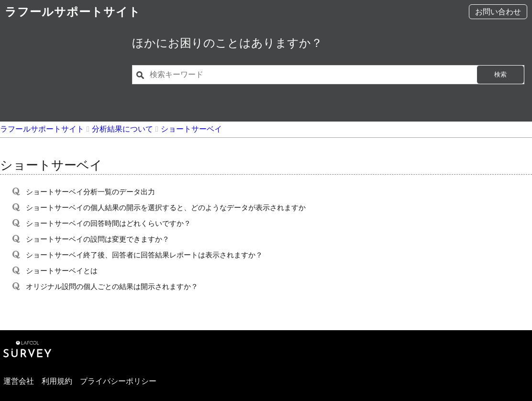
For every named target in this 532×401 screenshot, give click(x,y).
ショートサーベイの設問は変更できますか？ (98, 239)
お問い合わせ (498, 12)
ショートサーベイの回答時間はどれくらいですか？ (108, 223)
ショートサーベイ (191, 129)
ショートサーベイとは (62, 271)
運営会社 (19, 381)
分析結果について (122, 129)
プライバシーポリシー (118, 381)
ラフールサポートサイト (73, 12)
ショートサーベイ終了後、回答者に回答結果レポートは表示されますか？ (144, 255)
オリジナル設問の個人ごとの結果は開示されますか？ (112, 286)
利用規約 (57, 381)
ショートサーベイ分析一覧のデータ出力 (90, 192)
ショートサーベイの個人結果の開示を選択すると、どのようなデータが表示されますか (166, 207)
